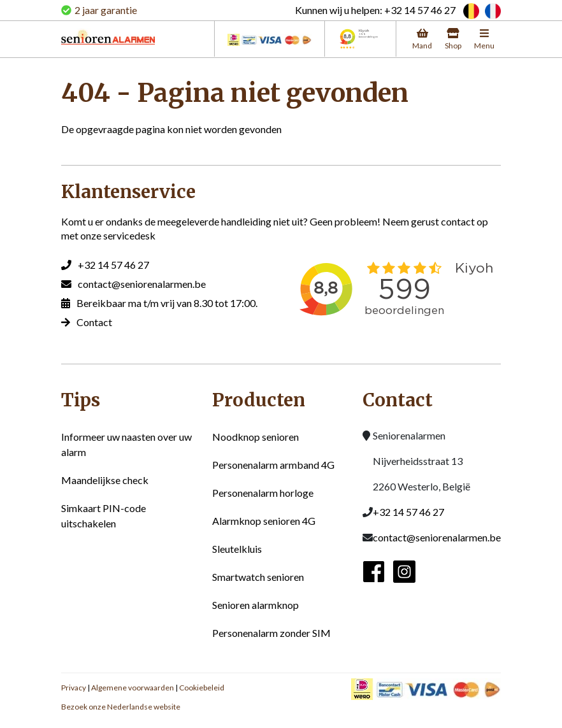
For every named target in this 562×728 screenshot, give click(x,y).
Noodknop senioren (256, 437)
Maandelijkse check (105, 480)
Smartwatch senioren (258, 577)
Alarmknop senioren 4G (264, 521)
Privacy (74, 688)
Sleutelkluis (237, 549)
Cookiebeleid (202, 688)
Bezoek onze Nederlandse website (121, 707)
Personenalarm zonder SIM (271, 633)
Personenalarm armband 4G (273, 465)
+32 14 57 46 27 (113, 265)
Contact (94, 322)
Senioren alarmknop (256, 605)
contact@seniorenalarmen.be (142, 284)
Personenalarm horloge (263, 493)
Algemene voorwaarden (133, 688)
